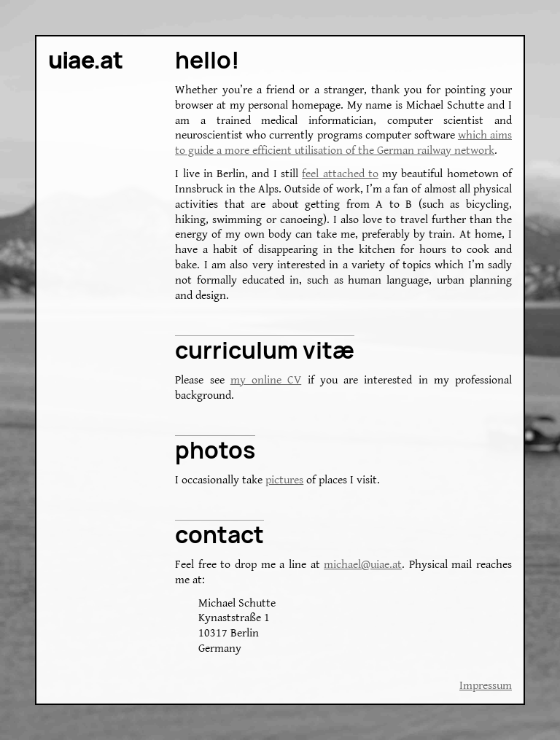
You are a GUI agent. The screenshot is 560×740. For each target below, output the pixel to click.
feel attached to (340, 174)
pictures (284, 480)
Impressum (486, 686)
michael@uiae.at (363, 565)
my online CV (266, 380)
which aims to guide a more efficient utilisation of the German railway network (343, 143)
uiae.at (85, 60)
